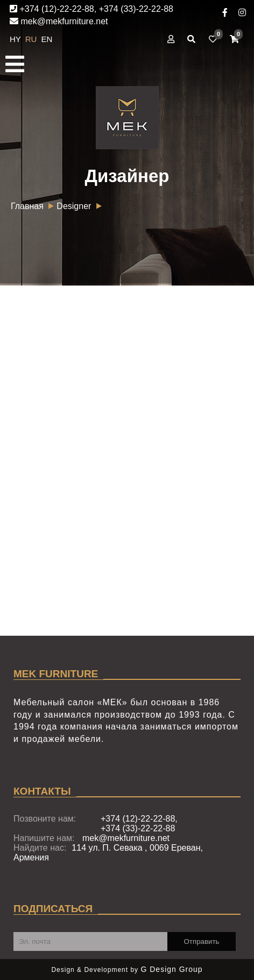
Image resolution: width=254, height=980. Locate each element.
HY (16, 39)
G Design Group (171, 969)
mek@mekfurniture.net (59, 21)
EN (47, 39)
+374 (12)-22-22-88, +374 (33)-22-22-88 (91, 9)
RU (32, 39)
